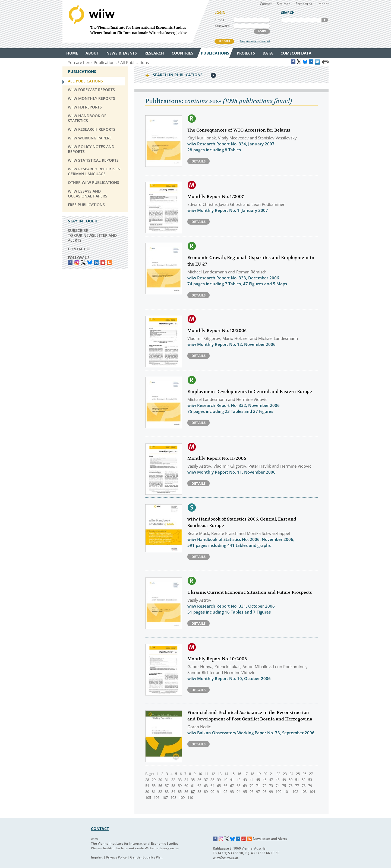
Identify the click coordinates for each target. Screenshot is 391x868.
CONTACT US (80, 249)
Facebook (70, 262)
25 (298, 774)
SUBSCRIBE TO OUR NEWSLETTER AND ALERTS (92, 235)
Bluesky (90, 262)
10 (200, 774)
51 (297, 780)
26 (304, 774)
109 (182, 797)
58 (173, 786)
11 (207, 774)
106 (157, 797)
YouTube (103, 262)
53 (310, 780)
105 (148, 797)
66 (225, 786)
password (222, 26)
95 (245, 792)
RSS (109, 262)
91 (219, 792)
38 (212, 780)
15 (233, 774)
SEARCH (325, 20)
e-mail (219, 20)
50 (291, 780)
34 (186, 780)
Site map (284, 4)
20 (265, 774)
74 (278, 786)
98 (264, 792)
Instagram (221, 839)
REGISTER (224, 41)
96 (251, 792)
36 (199, 780)
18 (252, 774)
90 (212, 792)
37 (206, 780)
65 (219, 786)
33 (180, 780)
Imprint (323, 4)
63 (206, 786)
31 (167, 780)
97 (258, 792)
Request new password (255, 41)
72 (264, 786)
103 (304, 792)
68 (238, 786)
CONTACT (100, 829)
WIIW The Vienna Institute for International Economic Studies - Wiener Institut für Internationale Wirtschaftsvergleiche (136, 21)
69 (245, 786)
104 (312, 792)
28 (147, 780)
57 (167, 786)
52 (304, 780)
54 (147, 786)
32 (173, 780)
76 (291, 786)
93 (232, 792)
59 (180, 786)
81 (154, 792)
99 (271, 792)
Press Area (304, 4)
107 (165, 797)
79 (310, 786)
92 (225, 792)
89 (206, 792)
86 (186, 792)
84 (173, 792)
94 (238, 792)
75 (284, 786)
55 (154, 786)
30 (160, 780)
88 (199, 792)
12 (213, 774)
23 (285, 774)
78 (304, 786)
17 (246, 774)
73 (271, 786)
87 (193, 792)
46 (264, 780)
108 (173, 797)
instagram (77, 262)
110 (190, 797)
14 (226, 774)
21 (272, 774)
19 (259, 774)
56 (160, 786)
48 (278, 780)
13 (220, 774)
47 (271, 780)
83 (167, 792)
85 (180, 792)
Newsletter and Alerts (270, 839)
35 (193, 780)
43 (245, 780)
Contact (266, 4)
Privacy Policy (116, 857)
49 (284, 780)
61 (193, 786)
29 (154, 780)
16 (239, 774)
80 (147, 792)
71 (258, 786)
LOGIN (262, 31)
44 (251, 780)
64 (212, 786)
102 (295, 792)
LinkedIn (96, 262)
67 (232, 786)
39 (219, 780)
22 (278, 774)
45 (258, 780)
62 (199, 786)
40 (225, 780)
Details (198, 161)
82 (160, 792)
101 (287, 792)
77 (297, 786)
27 (311, 774)
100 (278, 792)
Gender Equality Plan (146, 857)
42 (238, 780)
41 (232, 780)
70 (251, 786)
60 (186, 786)
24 (291, 774)
